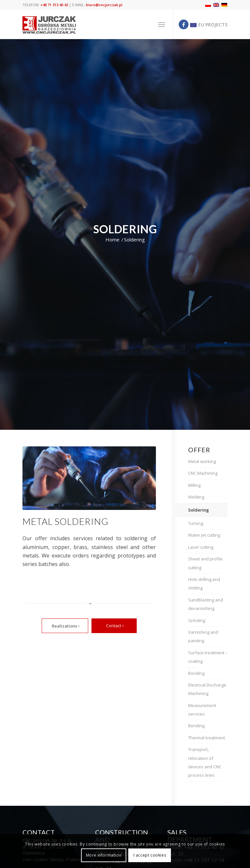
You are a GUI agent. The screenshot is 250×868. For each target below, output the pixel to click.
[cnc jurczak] (49, 24)
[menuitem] (162, 24)
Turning (196, 523)
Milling (194, 485)
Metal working (202, 461)
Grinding (197, 620)
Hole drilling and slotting (204, 584)
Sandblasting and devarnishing (206, 604)
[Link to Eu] (208, 24)
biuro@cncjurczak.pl (104, 5)
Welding (196, 497)
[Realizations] (65, 626)
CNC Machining (203, 473)
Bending (196, 726)
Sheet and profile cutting (205, 563)
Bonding (196, 673)
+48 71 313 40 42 (54, 5)
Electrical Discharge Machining (207, 689)
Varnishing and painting (203, 636)
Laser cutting (201, 547)
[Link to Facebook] (184, 24)
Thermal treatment (207, 738)
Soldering (199, 510)
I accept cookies (150, 855)
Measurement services (202, 710)
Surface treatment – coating (208, 657)
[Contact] (114, 626)
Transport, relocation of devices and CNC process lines (205, 762)
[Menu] (162, 24)
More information (104, 855)
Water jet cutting (204, 535)
